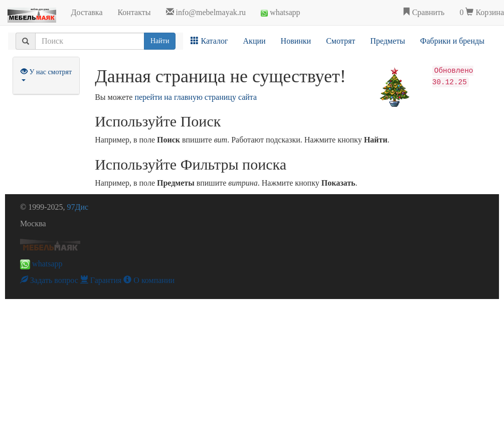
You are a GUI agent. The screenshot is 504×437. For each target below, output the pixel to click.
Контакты (134, 12)
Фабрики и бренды (452, 41)
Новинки (296, 41)
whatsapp (280, 12)
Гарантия (101, 280)
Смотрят (341, 41)
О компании (149, 280)
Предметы (388, 41)
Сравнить (424, 12)
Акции (255, 41)
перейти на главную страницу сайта (196, 97)
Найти (160, 41)
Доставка (87, 12)
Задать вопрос (49, 280)
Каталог (209, 41)
